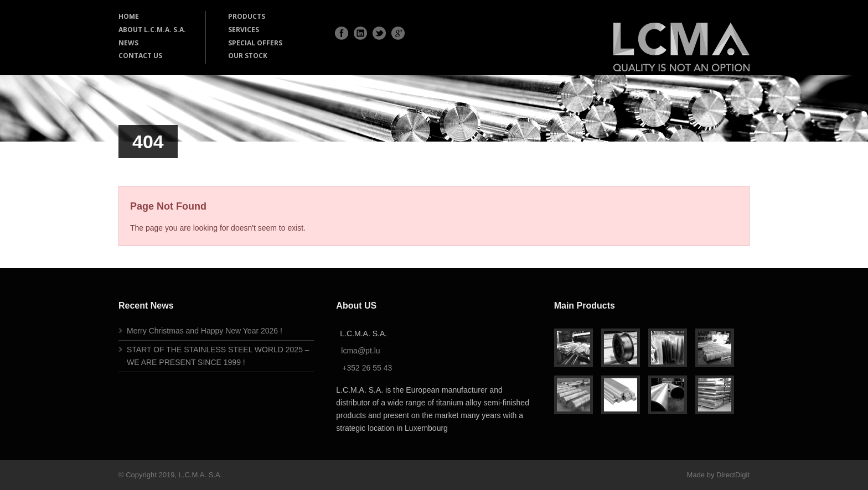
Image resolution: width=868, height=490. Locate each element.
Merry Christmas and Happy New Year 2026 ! (205, 331)
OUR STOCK (248, 56)
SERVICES (244, 30)
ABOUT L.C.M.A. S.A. (152, 30)
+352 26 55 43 (367, 368)
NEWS (128, 43)
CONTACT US (140, 56)
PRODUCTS (247, 16)
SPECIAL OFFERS (255, 43)
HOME (129, 16)
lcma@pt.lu (360, 351)
